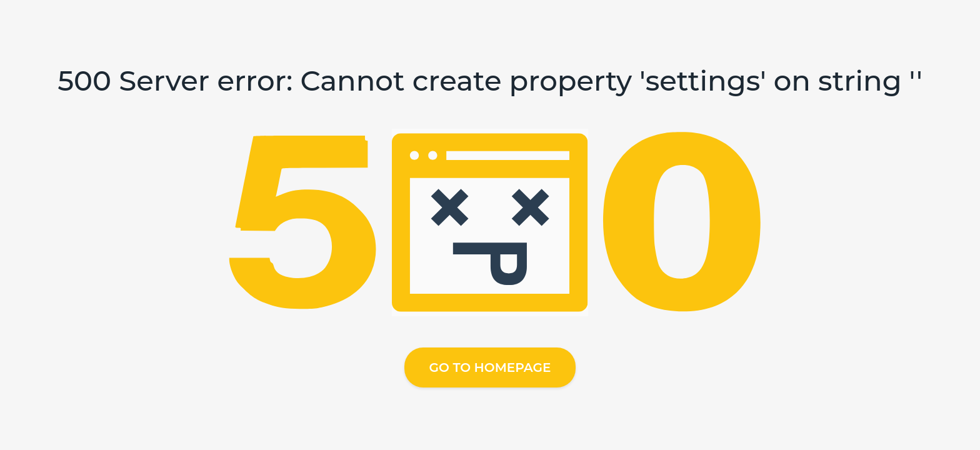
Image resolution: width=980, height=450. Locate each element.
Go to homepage (490, 367)
